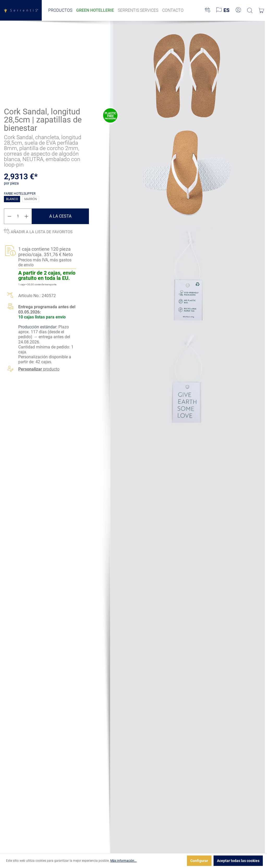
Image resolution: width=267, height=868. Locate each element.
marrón (31, 199)
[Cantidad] (18, 216)
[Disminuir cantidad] (9, 216)
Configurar (199, 861)
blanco (12, 199)
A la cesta (60, 216)
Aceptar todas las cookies (238, 861)
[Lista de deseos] (208, 10)
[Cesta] (261, 10)
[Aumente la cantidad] (27, 216)
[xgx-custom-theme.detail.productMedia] (188, 72)
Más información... (123, 861)
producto (39, 369)
